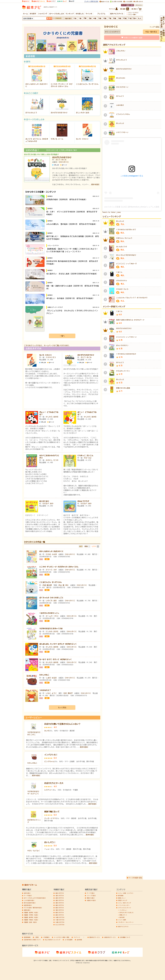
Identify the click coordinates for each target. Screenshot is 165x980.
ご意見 (37, 937)
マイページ (77, 937)
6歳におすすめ (60, 908)
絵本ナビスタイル (123, 927)
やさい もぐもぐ (34, 851)
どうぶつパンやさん (123, 114)
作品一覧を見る (151, 32)
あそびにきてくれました (126, 913)
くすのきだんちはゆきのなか (126, 354)
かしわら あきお (52, 417)
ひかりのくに (64, 162)
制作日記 (122, 917)
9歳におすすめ (60, 915)
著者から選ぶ (91, 898)
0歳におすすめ (60, 893)
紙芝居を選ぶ (28, 905)
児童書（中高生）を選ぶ (31, 920)
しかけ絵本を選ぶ (29, 900)
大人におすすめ (60, 925)
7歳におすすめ (60, 910)
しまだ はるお (51, 678)
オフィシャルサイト (112, 32)
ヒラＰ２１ (48, 790)
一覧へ (62, 336)
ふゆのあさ (120, 105)
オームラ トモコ (52, 616)
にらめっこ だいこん (85, 456)
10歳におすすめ (60, 917)
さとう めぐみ (61, 160)
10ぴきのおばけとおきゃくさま (51, 629)
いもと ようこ (51, 693)
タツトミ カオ (51, 570)
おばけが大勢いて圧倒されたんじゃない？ (62, 724)
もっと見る (62, 708)
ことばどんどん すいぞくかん (87, 84)
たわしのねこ (44, 675)
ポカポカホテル (122, 281)
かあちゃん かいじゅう (124, 238)
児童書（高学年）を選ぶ (31, 917)
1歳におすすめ (60, 896)
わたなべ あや (48, 504)
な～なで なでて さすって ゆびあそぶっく (55, 659)
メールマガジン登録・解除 (62, 937)
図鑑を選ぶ (27, 910)
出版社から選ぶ (91, 900)
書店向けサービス (95, 937)
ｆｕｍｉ (48, 849)
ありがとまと (44, 501)
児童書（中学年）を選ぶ (31, 915)
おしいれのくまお (83, 113)
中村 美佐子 (68, 693)
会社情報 (79, 940)
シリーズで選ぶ (91, 896)
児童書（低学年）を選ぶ (31, 913)
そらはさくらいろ (122, 289)
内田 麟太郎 (47, 585)
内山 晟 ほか (63, 585)
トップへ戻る (154, 27)
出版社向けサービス (110, 937)
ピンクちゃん (49, 761)
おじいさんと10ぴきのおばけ (126, 255)
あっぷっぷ (120, 123)
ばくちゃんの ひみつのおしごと (51, 598)
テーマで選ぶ (91, 893)
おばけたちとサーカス (54, 783)
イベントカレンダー (124, 905)
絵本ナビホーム (31, 885)
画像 (86, 546)
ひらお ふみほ (51, 554)
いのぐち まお (51, 601)
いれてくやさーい (122, 132)
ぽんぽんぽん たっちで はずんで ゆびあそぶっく (58, 644)
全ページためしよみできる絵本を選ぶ (35, 898)
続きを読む (95, 184)
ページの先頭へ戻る (135, 878)
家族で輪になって (52, 812)
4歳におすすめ (60, 903)
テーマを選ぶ (28, 896)
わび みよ (88, 458)
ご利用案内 (46, 937)
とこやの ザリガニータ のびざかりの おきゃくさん (59, 567)
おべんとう (120, 96)
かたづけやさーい (122, 87)
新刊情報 (121, 896)
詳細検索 (58, 18)
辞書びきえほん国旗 (123, 388)
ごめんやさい (121, 51)
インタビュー (123, 910)
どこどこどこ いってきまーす (126, 264)
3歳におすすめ (60, 900)
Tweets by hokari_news (111, 212)
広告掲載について (125, 937)
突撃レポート (123, 915)
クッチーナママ (50, 818)
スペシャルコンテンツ (125, 908)
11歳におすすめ (60, 920)
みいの (47, 731)
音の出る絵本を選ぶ (30, 903)
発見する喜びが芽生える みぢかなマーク (130, 320)
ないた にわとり (82, 139)
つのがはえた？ (45, 690)
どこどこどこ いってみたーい (126, 337)
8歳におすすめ (60, 913)
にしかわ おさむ (52, 631)
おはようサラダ (83, 501)
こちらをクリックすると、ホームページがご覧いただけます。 (47, 345)
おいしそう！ (50, 842)
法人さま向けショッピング (53, 940)
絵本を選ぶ (27, 893)
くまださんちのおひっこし (49, 613)
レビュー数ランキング (125, 903)
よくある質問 (69, 940)
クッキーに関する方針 (91, 1)
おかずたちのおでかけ (59, 113)
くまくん (119, 272)
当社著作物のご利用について (32, 940)
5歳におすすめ (60, 905)
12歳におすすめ (60, 922)
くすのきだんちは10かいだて (126, 230)
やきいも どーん (57, 139)
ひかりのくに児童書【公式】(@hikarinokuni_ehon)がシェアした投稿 (132, 207)
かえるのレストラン (123, 371)
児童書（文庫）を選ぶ (30, 922)
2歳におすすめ (60, 898)
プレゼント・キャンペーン (126, 922)
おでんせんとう (31, 113)
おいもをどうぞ (122, 247)
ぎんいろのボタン (122, 345)
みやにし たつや (52, 460)
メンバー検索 (122, 920)
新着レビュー (122, 898)
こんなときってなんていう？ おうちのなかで (132, 298)
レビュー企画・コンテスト (126, 893)
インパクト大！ (51, 755)
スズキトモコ (51, 357)
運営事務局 (27, 937)
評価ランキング (123, 900)
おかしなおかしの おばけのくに (51, 551)
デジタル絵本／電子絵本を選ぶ (33, 908)
